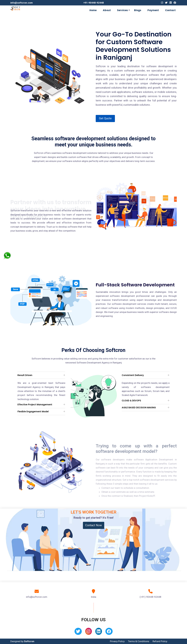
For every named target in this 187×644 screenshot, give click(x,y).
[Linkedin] (171, 3)
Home (93, 10)
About (107, 10)
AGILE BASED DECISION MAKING (139, 408)
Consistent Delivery (133, 375)
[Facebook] (175, 3)
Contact (170, 10)
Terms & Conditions (139, 641)
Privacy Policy (117, 641)
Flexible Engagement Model (33, 412)
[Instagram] (162, 3)
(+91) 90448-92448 (150, 597)
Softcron (29, 641)
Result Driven (25, 375)
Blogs (138, 10)
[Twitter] (166, 3)
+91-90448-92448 (94, 3)
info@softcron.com (22, 3)
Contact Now (93, 525)
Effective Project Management (35, 405)
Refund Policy (160, 641)
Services (122, 10)
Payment (153, 10)
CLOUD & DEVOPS (131, 401)
